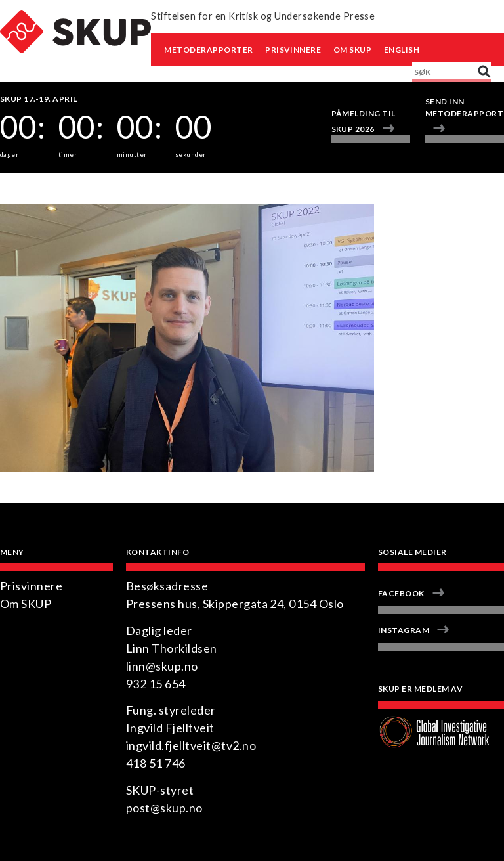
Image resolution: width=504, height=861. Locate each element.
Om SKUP (352, 50)
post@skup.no (164, 808)
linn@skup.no (162, 666)
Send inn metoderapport (464, 107)
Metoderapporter (208, 50)
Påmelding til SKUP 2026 (364, 121)
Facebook (401, 593)
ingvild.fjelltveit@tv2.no (191, 745)
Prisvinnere (293, 50)
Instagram (404, 630)
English (402, 50)
